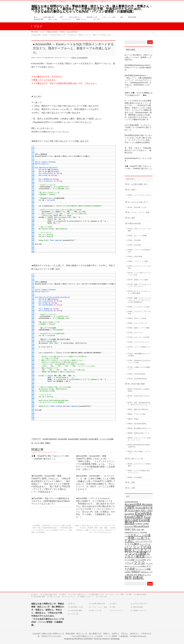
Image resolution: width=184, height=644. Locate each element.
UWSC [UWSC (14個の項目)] (139, 530)
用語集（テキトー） (87, 597)
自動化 (48, 443)
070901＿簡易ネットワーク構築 (138, 328)
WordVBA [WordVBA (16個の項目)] (143, 532)
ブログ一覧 (103, 597)
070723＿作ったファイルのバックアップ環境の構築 (139, 292)
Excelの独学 (93, 439)
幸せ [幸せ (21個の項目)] (136, 575)
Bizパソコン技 (55, 597)
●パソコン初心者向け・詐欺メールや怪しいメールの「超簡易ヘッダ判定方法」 (139, 57)
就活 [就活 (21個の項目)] (132, 575)
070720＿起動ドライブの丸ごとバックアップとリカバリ (139, 285)
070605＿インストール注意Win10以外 (139, 251)
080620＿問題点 (133, 419)
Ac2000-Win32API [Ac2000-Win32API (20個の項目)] (131, 502)
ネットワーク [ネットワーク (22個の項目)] (145, 544)
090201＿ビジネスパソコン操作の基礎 (139, 465)
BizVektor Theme (92, 639)
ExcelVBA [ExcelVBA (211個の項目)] (143, 513)
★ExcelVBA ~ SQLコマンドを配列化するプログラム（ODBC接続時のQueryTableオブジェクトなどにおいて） (51, 501)
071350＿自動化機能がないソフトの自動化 (139, 355)
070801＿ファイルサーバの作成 (138, 307)
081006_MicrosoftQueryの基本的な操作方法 (139, 446)
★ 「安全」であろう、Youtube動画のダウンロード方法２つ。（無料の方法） (138, 150)
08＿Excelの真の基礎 (136, 384)
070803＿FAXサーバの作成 (137, 318)
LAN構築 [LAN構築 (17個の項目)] (146, 524)
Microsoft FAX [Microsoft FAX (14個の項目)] (129, 527)
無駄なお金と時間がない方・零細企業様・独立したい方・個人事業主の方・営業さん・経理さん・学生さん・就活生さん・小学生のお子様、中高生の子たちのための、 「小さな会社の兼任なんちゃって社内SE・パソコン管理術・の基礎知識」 (94, 9)
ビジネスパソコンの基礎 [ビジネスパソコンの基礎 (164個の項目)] (138, 552)
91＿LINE (131, 488)
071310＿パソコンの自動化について (139, 348)
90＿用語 (131, 482)
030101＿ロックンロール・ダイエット (139, 196)
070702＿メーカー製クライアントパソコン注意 (139, 274)
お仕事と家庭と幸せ (50, 594)
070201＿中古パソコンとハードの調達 (139, 230)
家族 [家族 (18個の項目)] (128, 575)
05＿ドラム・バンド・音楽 (138, 212)
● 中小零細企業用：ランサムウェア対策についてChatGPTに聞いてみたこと (138, 128)
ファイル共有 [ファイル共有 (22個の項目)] (140, 560)
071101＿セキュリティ (135, 333)
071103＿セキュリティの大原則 (138, 337)
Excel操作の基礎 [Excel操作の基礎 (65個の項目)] (138, 519)
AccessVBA (62, 439)
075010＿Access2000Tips (79, 58)
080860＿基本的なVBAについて (138, 433)
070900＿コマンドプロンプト (138, 323)
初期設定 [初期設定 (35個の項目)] (136, 572)
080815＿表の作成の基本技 (137, 424)
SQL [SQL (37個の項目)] (134, 529)
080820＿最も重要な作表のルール (139, 428)
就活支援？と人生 (97, 594)
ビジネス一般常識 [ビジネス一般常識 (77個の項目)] (137, 555)
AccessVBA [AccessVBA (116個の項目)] (133, 504)
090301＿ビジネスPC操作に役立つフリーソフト (139, 472)
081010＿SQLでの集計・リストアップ (139, 452)
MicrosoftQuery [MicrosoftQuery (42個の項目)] (141, 526)
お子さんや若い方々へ (79, 594)
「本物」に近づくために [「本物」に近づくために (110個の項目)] (138, 539)
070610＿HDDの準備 (135, 257)
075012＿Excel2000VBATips (137, 379)
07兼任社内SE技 (134, 224)
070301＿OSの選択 (134, 240)
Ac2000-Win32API (50, 439)
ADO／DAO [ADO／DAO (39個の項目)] (147, 511)
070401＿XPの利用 (134, 245)
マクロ (37, 443)
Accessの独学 (73, 439)
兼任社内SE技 (141, 594)
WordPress (79, 639)
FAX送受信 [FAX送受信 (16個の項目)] (139, 524)
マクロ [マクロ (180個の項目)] (139, 563)
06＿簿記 (131, 218)
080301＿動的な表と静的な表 (138, 409)
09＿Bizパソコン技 (135, 459)
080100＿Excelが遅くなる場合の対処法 (139, 390)
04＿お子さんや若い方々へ (138, 202)
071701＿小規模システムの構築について (139, 368)
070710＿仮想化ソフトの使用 (138, 280)
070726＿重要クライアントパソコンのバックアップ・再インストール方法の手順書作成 (139, 300)
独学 (42, 443)
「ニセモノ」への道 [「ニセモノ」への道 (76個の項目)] (138, 535)
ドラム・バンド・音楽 (116, 594)
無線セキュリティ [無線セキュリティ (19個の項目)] (145, 575)
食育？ (64, 594)
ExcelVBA (84, 439)
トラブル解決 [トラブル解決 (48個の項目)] (132, 544)
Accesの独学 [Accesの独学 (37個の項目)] (134, 511)
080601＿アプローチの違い (137, 414)
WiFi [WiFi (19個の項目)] (143, 530)
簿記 (130, 594)
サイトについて (70, 597)
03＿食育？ (132, 190)
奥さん (36, 594)
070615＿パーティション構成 (138, 261)
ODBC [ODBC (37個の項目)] (128, 529)
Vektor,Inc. (106, 639)
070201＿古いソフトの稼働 (137, 236)
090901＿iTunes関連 (135, 477)
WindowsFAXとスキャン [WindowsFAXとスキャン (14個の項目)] (132, 532)
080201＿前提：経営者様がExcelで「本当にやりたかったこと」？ (139, 404)
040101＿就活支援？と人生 (137, 207)
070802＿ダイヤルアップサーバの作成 (139, 313)
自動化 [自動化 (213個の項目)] (138, 577)
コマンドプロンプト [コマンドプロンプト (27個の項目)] (144, 541)
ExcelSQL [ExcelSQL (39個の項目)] (130, 514)
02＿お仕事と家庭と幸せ (138, 184)
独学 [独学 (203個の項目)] (128, 577)
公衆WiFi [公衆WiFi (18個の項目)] (128, 572)
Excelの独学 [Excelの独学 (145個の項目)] (134, 517)
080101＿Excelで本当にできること (139, 397)
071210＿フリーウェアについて (138, 342)
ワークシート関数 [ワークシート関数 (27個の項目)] (143, 569)
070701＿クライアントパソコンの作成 (139, 267)
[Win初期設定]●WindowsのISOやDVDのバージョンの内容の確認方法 (138, 68)
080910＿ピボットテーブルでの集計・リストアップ (139, 439)
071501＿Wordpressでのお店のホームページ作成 (139, 362)
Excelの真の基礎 (39, 597)
